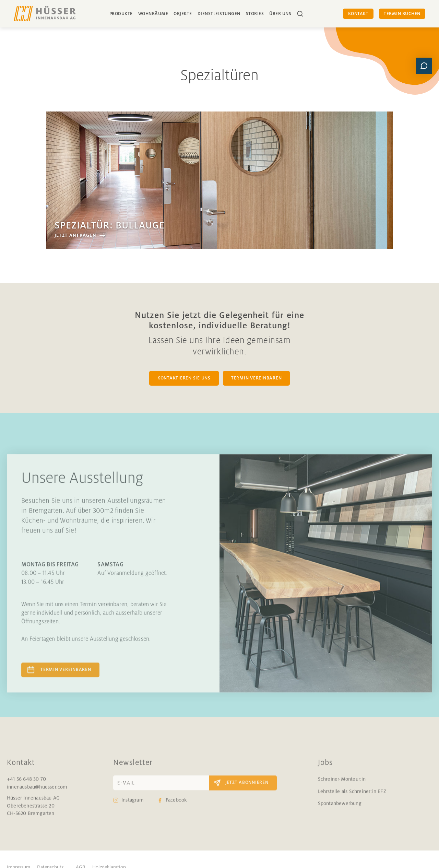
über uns (280, 14)
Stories (255, 14)
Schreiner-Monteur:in (342, 785)
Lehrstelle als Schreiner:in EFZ (352, 797)
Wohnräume (153, 14)
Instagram (133, 806)
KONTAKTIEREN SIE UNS (184, 378)
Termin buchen (402, 14)
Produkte (121, 14)
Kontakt (358, 14)
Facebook (176, 806)
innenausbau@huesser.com (37, 793)
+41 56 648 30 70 (26, 785)
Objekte (183, 14)
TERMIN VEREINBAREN (257, 378)
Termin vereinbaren (66, 676)
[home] (45, 14)
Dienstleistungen (219, 14)
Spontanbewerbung (340, 809)
